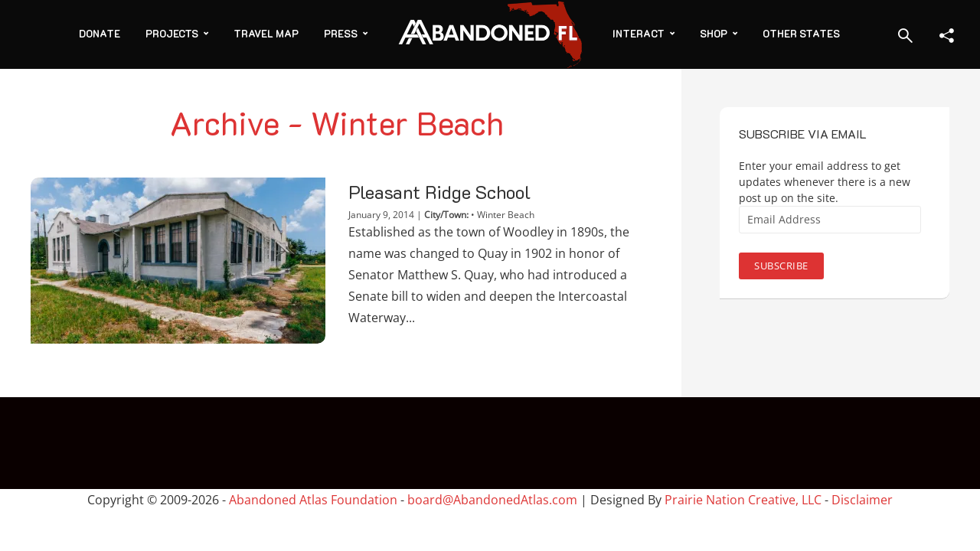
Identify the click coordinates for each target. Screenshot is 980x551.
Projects (172, 33)
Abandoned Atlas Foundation (313, 500)
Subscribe (781, 266)
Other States (801, 33)
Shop (714, 33)
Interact (639, 33)
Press (341, 33)
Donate (100, 33)
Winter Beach (506, 215)
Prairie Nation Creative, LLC (745, 500)
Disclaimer (862, 500)
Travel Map (266, 33)
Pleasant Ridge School (439, 192)
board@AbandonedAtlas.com (492, 500)
